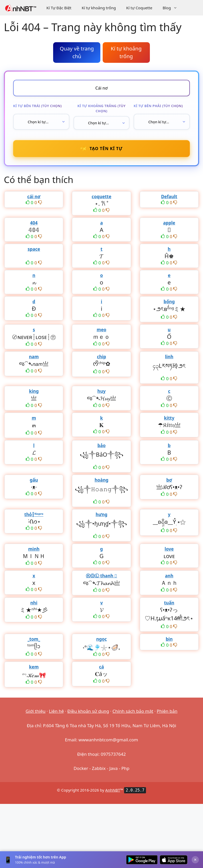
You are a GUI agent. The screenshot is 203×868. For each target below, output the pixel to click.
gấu (34, 480)
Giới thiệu (35, 711)
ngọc (102, 639)
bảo (102, 445)
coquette (101, 197)
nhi (34, 603)
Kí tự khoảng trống (99, 8)
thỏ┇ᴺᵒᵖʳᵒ (34, 514)
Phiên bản (167, 711)
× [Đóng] (195, 860)
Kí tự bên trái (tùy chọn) (37, 106)
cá (102, 667)
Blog (172, 8)
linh (169, 357)
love (169, 549)
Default (169, 197)
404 (34, 223)
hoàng (102, 480)
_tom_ (34, 639)
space (34, 249)
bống (169, 302)
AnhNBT (113, 790)
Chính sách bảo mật (133, 711)
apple (169, 223)
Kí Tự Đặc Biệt (59, 8)
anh (169, 576)
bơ (169, 480)
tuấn (169, 603)
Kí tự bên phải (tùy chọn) (158, 106)
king (34, 391)
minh (34, 549)
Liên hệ (56, 711)
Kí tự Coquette (139, 8)
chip (102, 357)
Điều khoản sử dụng (88, 711)
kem (34, 667)
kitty (169, 418)
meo (102, 330)
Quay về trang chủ (77, 52)
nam (34, 357)
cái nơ (34, 197)
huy (102, 391)
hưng (102, 514)
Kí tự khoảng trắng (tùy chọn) (102, 108)
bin (169, 639)
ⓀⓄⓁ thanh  (102, 576)
